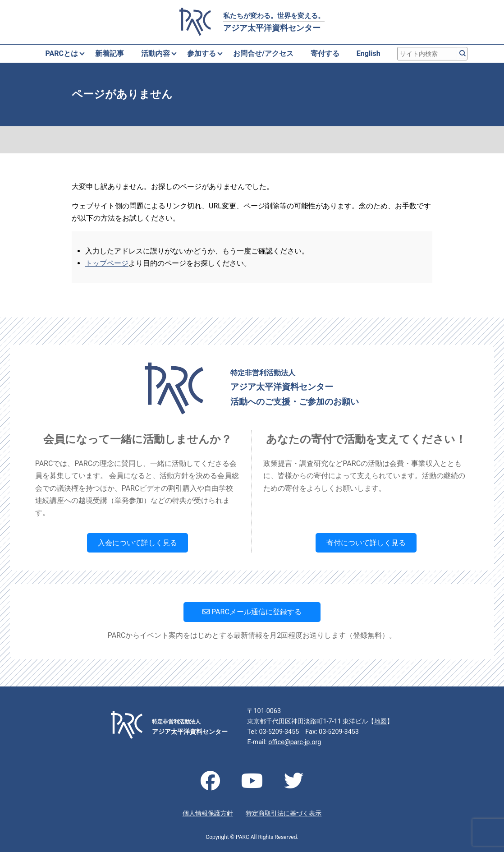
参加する (202, 53)
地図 (380, 721)
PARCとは (62, 53)
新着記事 (110, 53)
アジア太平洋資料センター (274, 22)
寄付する (325, 53)
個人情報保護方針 (208, 813)
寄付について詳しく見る (366, 543)
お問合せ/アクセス (263, 53)
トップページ (107, 263)
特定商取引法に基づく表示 (284, 813)
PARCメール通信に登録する (252, 612)
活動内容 (156, 53)
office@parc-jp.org (295, 742)
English (369, 53)
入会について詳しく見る (137, 543)
